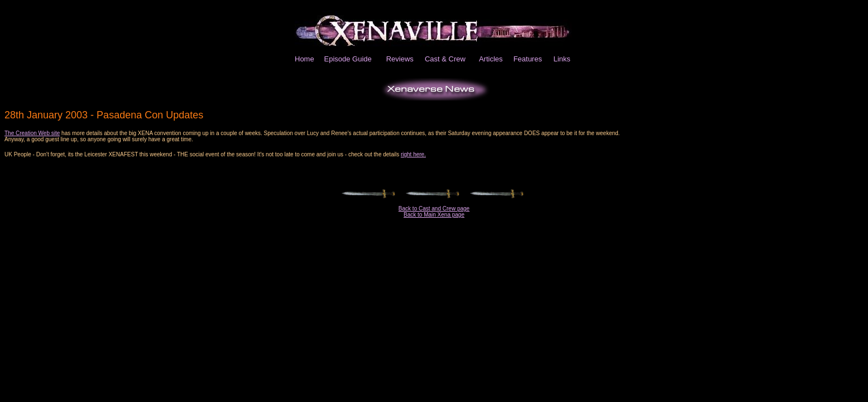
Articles (491, 59)
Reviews (400, 59)
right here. (413, 154)
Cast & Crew (445, 59)
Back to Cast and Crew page (434, 209)
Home (304, 59)
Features (528, 59)
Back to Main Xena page (434, 215)
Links (562, 59)
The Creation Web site (32, 133)
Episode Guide (348, 59)
